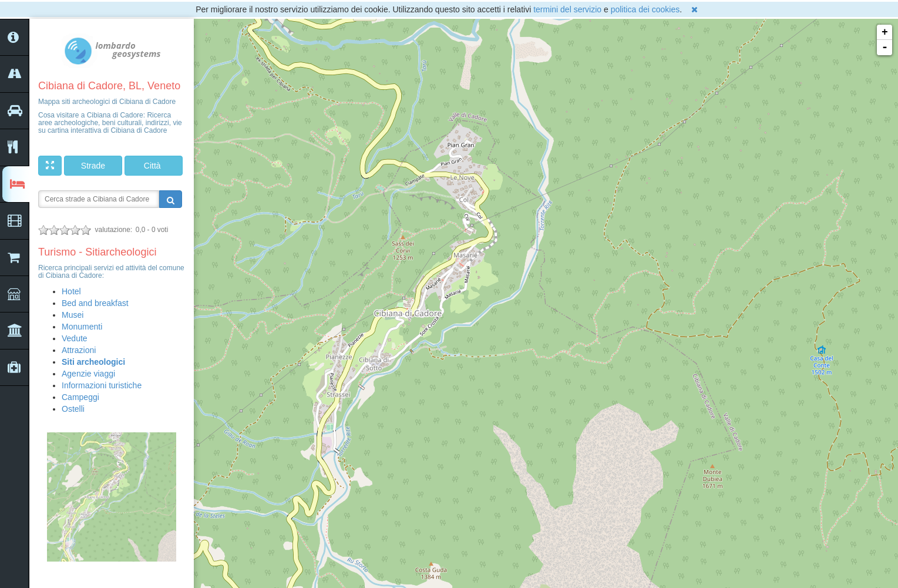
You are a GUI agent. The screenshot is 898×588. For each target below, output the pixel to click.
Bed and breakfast (95, 303)
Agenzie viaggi (88, 374)
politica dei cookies (645, 9)
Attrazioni (79, 350)
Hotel (71, 291)
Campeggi (80, 397)
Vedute (75, 338)
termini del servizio (567, 9)
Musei (73, 315)
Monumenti (82, 327)
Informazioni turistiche (102, 385)
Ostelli (73, 409)
